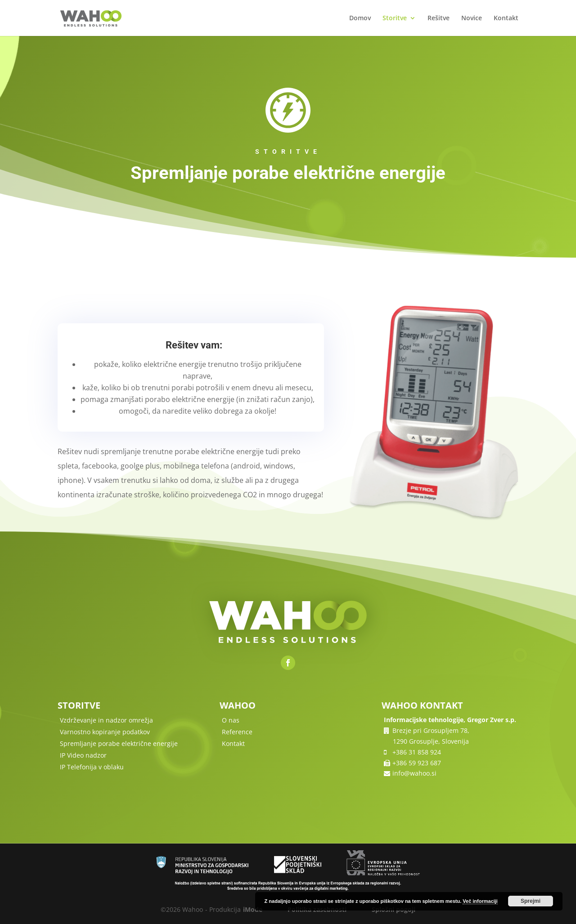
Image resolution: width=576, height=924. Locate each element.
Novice (472, 18)
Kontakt (506, 18)
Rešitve (439, 18)
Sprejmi (531, 901)
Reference (237, 732)
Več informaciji (480, 901)
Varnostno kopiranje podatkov (105, 732)
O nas (231, 720)
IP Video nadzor (83, 755)
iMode (253, 909)
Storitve (395, 18)
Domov (360, 18)
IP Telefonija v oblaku (92, 767)
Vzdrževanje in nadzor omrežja (106, 720)
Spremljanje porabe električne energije (119, 743)
